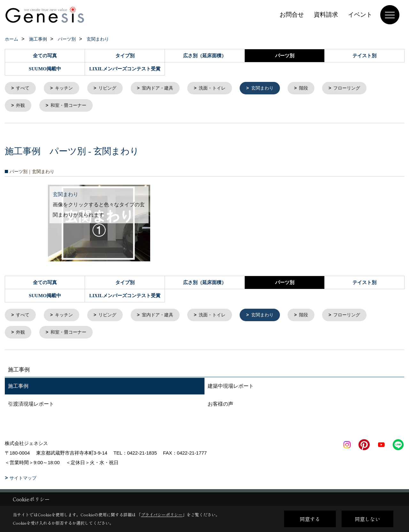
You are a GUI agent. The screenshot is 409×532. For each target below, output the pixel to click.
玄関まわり (273, 88)
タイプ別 (125, 56)
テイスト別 (364, 56)
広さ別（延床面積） (205, 56)
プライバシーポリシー (162, 515)
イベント (360, 15)
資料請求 (326, 15)
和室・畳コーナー (71, 106)
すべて (24, 88)
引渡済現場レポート (31, 406)
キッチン (66, 88)
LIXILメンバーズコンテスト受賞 (125, 69)
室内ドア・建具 (163, 88)
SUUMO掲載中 (45, 69)
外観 (21, 106)
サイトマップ (23, 480)
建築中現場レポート (231, 389)
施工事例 (18, 389)
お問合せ (292, 15)
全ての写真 (45, 56)
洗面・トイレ (220, 88)
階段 (315, 88)
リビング (111, 88)
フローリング (360, 88)
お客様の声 (220, 406)
